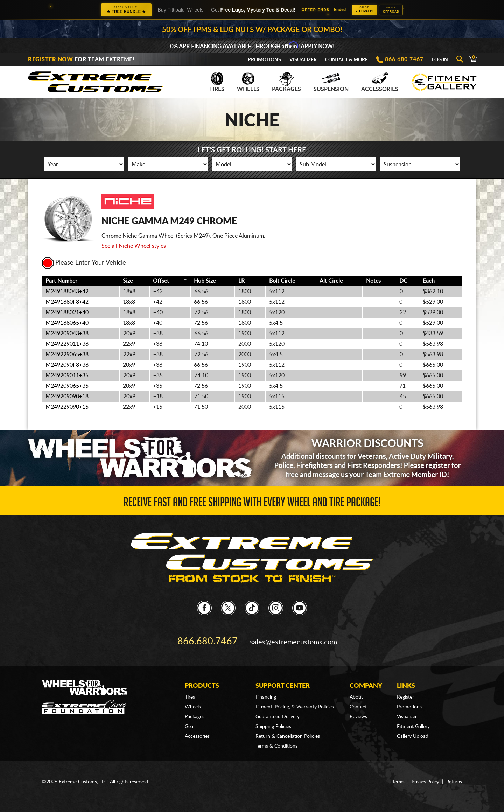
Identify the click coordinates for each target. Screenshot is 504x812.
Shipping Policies (273, 720)
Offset (161, 282)
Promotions (264, 61)
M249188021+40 (67, 313)
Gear (190, 720)
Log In (440, 61)
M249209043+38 (67, 334)
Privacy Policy (423, 775)
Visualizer (303, 61)
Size (128, 282)
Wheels (248, 83)
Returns (454, 775)
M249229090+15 (67, 408)
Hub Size (205, 282)
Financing (266, 690)
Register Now (50, 60)
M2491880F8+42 (67, 303)
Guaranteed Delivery (278, 710)
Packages (286, 83)
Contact (358, 700)
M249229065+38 (67, 355)
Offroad (395, 10)
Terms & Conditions (276, 739)
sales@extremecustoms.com (291, 638)
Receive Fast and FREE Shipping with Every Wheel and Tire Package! (252, 504)
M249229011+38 (67, 345)
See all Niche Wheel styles (134, 247)
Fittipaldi (360, 10)
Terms (395, 775)
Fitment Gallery (413, 720)
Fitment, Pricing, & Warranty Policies (295, 700)
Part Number (61, 282)
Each (429, 282)
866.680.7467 (404, 60)
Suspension (331, 83)
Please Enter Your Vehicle (84, 264)
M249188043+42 (67, 292)
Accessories (380, 83)
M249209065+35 (67, 387)
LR (241, 282)
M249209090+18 (67, 397)
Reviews (358, 710)
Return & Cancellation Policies (288, 729)
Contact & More (346, 61)
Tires (217, 83)
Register (405, 690)
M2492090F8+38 (67, 366)
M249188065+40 (67, 324)
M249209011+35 (67, 376)
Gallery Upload (413, 729)
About (356, 690)
